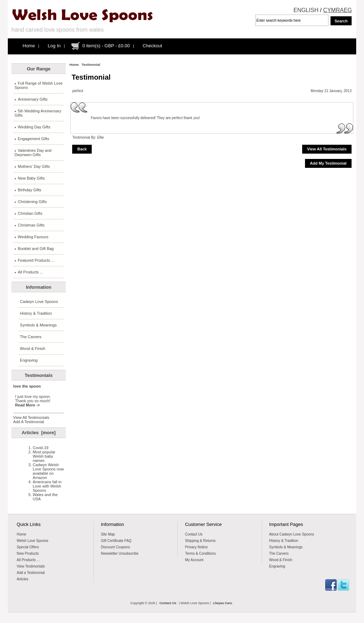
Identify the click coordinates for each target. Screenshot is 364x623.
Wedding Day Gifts (33, 127)
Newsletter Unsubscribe (120, 553)
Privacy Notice (196, 547)
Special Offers (28, 547)
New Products (28, 553)
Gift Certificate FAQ (116, 541)
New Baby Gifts (30, 178)
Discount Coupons (116, 547)
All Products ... (29, 272)
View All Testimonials (31, 417)
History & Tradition (36, 313)
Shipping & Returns (200, 541)
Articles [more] (39, 433)
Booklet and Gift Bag (34, 249)
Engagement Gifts (32, 139)
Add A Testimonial (29, 422)
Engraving (29, 360)
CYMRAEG (338, 10)
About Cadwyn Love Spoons (291, 534)
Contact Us (194, 534)
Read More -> (28, 405)
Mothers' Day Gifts (32, 166)
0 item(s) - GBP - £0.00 (106, 46)
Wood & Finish (33, 348)
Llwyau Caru (223, 603)
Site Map (108, 534)
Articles (23, 579)
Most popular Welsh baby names (44, 456)
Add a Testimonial (31, 573)
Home (29, 46)
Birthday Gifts (28, 190)
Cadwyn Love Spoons (39, 302)
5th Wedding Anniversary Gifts (38, 113)
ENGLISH (306, 10)
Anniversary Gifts (31, 99)
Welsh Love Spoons (33, 541)
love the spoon (27, 386)
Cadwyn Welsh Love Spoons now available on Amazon (48, 471)
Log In (54, 46)
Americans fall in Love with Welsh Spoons (47, 486)
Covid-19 (41, 448)
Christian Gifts (28, 213)
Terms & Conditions (200, 553)
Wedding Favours (31, 237)
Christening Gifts (31, 202)
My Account (194, 560)
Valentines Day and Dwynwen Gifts (33, 153)
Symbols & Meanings (38, 325)
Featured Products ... (34, 260)
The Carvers (31, 337)
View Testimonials (31, 566)
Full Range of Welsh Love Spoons (39, 85)
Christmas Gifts (30, 225)
